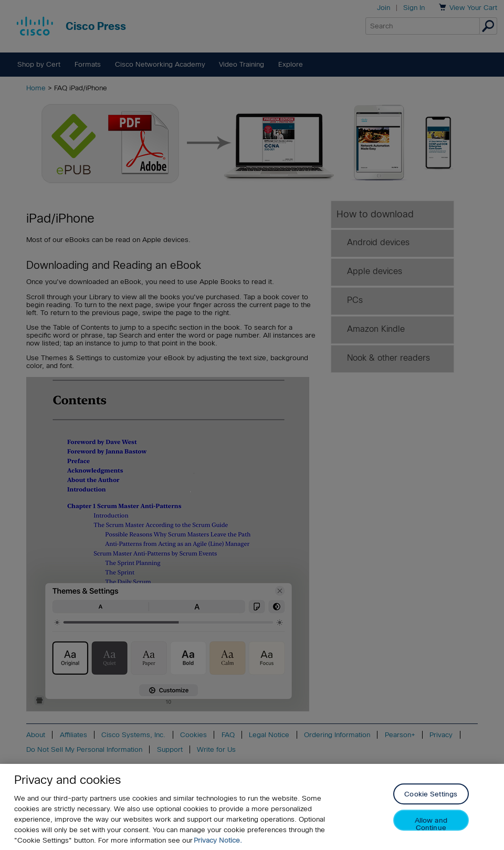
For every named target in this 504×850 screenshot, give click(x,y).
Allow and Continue (431, 825)
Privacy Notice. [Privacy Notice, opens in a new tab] (218, 841)
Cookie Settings (431, 795)
